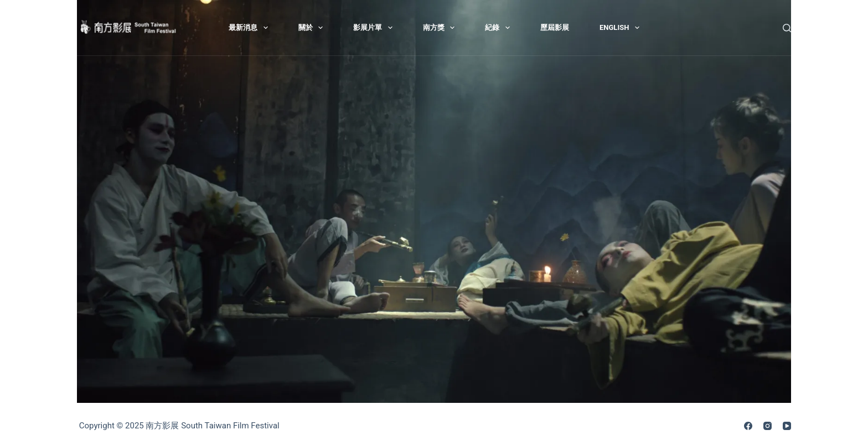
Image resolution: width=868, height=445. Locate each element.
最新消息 (250, 28)
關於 (313, 28)
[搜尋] (787, 28)
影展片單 (375, 28)
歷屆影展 (555, 27)
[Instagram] (768, 426)
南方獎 (441, 28)
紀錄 (500, 28)
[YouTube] (787, 426)
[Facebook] (748, 426)
